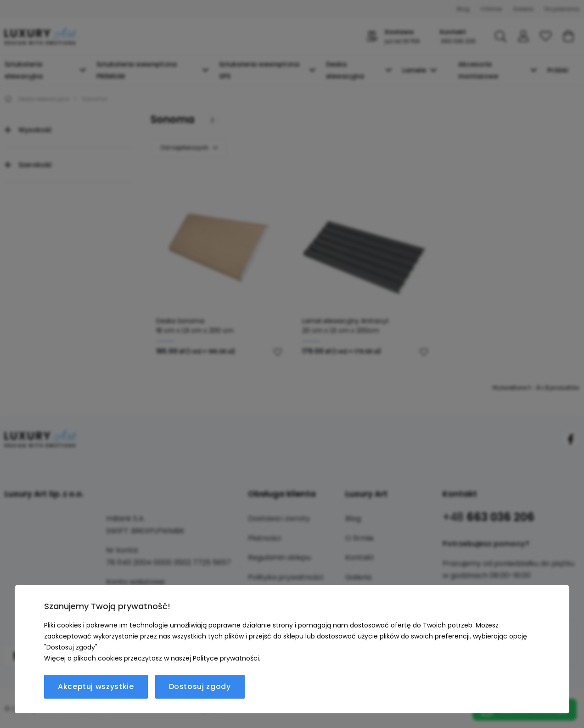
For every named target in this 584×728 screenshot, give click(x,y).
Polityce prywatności (226, 658)
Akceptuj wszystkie (96, 686)
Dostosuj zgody (200, 686)
